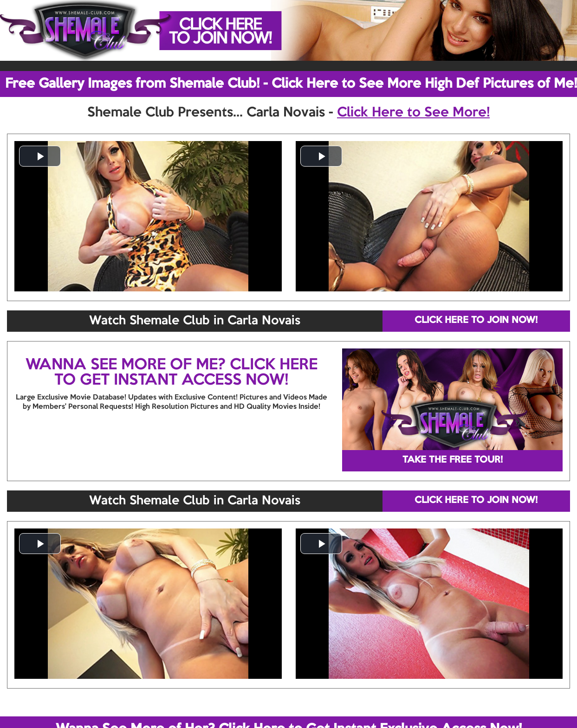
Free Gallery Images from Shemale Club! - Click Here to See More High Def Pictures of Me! (291, 84)
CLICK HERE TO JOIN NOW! (476, 321)
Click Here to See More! (413, 113)
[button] (40, 156)
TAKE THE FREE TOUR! (453, 460)
